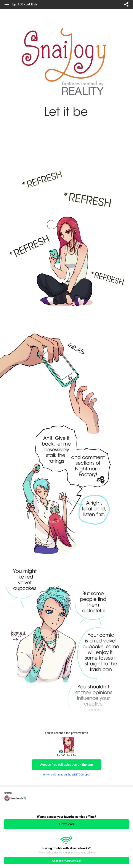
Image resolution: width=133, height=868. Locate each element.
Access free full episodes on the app (67, 765)
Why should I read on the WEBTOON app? (66, 775)
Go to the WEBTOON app (66, 861)
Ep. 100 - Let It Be (25, 4)
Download (66, 824)
